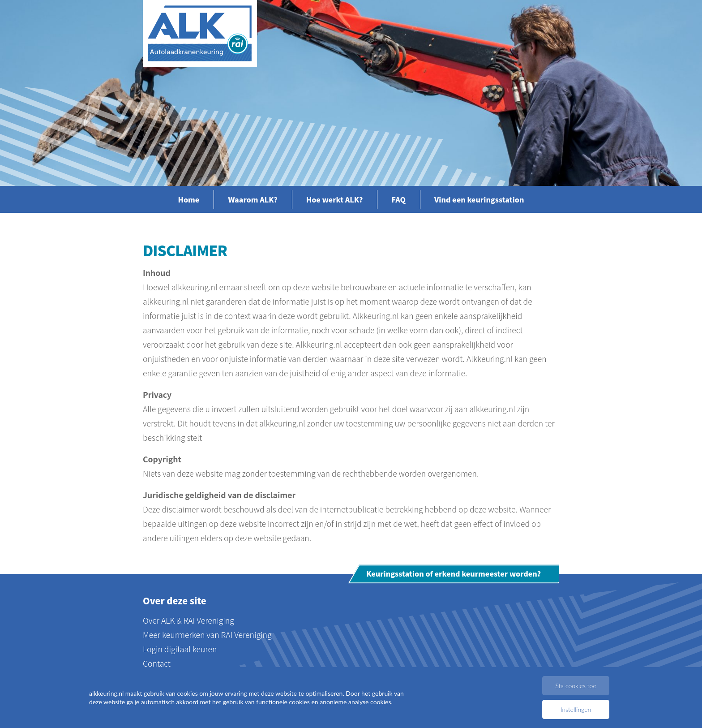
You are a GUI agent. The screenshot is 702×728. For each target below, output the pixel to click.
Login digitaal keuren (180, 649)
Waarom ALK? (253, 199)
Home (189, 199)
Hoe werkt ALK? (335, 199)
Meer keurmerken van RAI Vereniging (207, 635)
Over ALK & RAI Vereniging (188, 620)
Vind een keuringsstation (479, 199)
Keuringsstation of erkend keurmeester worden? (454, 574)
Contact (157, 663)
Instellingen (576, 709)
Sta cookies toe (576, 686)
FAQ (398, 199)
